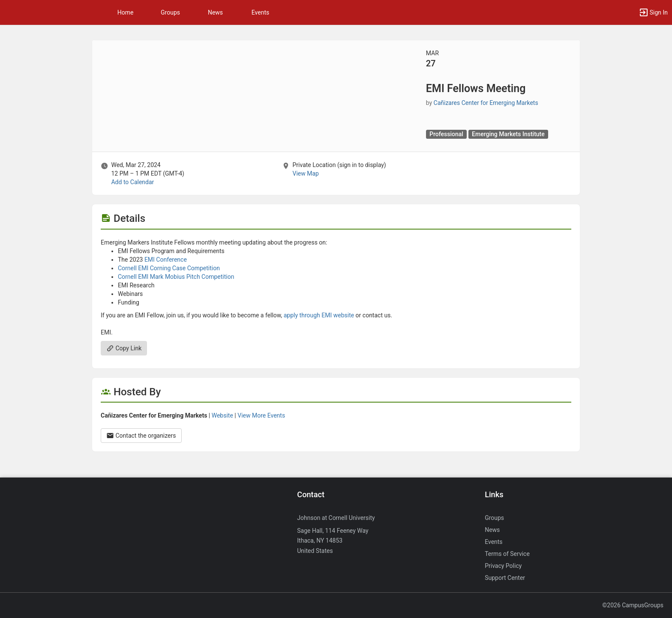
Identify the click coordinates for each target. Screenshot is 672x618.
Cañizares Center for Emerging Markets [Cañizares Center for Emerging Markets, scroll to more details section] (486, 103)
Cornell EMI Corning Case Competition (169, 268)
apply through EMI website (318, 315)
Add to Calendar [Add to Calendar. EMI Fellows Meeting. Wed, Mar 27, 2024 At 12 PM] (132, 182)
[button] (653, 12)
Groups (170, 12)
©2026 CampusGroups (633, 605)
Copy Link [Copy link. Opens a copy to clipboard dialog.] (124, 348)
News (215, 12)
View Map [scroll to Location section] (305, 173)
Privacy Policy (503, 566)
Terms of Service (507, 554)
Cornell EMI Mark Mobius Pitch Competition (176, 277)
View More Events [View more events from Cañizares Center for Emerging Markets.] (261, 415)
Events (260, 12)
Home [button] (126, 12)
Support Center (505, 578)
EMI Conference (166, 260)
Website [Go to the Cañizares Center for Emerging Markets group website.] (222, 415)
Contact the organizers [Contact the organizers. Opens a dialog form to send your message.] (141, 436)
